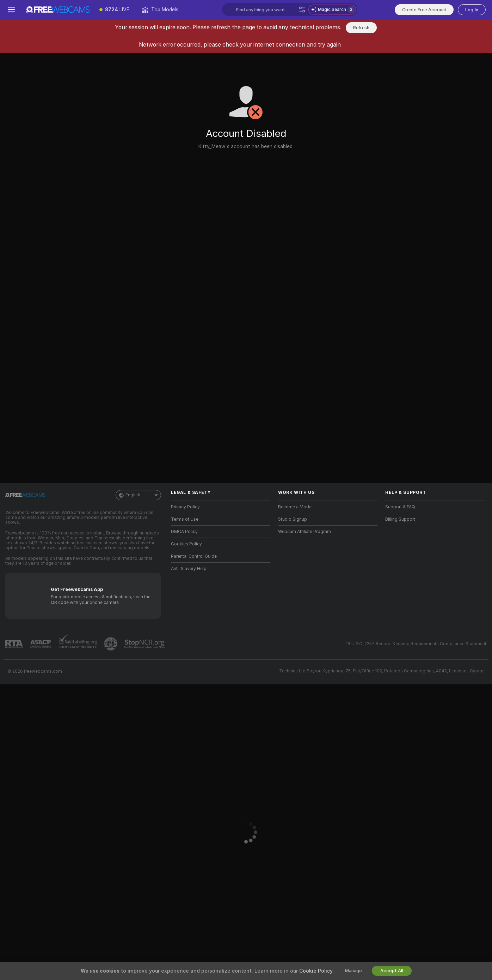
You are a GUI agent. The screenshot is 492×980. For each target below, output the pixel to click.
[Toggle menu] (11, 10)
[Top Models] (160, 10)
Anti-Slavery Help (189, 569)
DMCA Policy (184, 532)
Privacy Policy (185, 507)
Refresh (361, 28)
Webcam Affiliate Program (305, 532)
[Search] (302, 10)
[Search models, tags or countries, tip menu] (266, 10)
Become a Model (295, 507)
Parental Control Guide (194, 556)
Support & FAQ (400, 507)
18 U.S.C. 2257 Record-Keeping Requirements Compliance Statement (416, 644)
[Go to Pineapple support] (111, 644)
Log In (472, 10)
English (138, 495)
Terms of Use (185, 519)
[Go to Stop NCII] (145, 644)
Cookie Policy (316, 971)
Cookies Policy (186, 544)
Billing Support (400, 519)
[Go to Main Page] (58, 10)
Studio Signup (293, 519)
